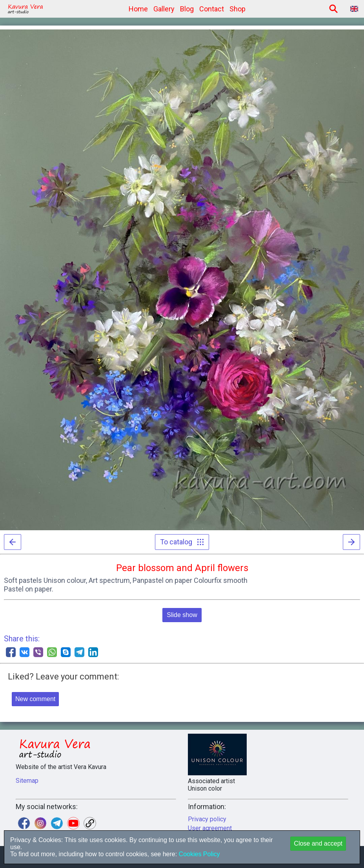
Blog (187, 9)
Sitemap (27, 781)
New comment (35, 699)
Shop (238, 9)
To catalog (182, 542)
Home (138, 9)
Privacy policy (207, 819)
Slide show (182, 615)
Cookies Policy (198, 854)
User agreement (210, 828)
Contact (212, 9)
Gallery (164, 9)
